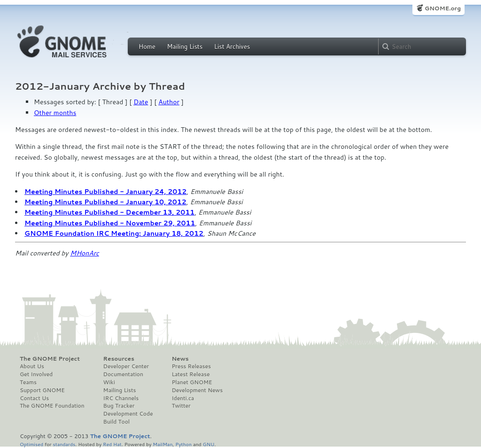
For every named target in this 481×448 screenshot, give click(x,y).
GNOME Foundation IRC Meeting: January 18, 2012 (114, 233)
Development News (197, 390)
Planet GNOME (192, 382)
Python (183, 444)
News (180, 359)
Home (147, 46)
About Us (32, 366)
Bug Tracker (119, 406)
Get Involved (36, 374)
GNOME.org (443, 8)
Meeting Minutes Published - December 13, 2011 (109, 212)
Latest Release (190, 374)
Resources (119, 359)
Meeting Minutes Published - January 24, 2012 (105, 192)
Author (169, 102)
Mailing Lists (185, 46)
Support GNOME (42, 390)
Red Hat (112, 444)
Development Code (128, 414)
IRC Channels (121, 398)
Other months (55, 113)
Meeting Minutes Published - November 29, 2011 (110, 223)
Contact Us (34, 398)
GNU (209, 444)
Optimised (31, 444)
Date (141, 102)
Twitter (181, 406)
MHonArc (85, 253)
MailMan (163, 444)
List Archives (232, 46)
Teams (28, 382)
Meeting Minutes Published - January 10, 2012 (105, 202)
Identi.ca (183, 398)
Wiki (109, 382)
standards (64, 444)
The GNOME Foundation (52, 406)
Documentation (123, 374)
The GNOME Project (50, 359)
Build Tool (116, 422)
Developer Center (126, 366)
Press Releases (191, 366)
